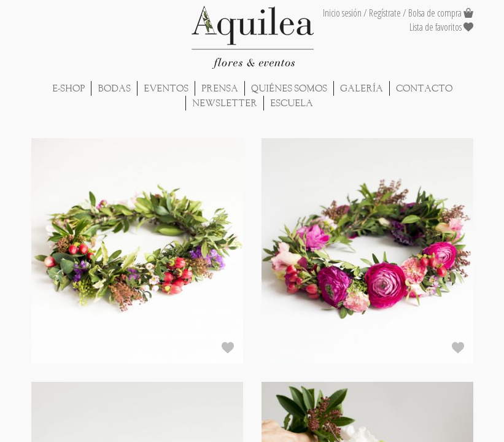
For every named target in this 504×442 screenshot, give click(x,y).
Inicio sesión (342, 13)
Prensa (220, 88)
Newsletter (225, 103)
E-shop (68, 88)
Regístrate (385, 13)
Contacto (424, 88)
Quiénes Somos (289, 88)
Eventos (166, 88)
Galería (362, 88)
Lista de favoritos (441, 27)
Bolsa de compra (435, 13)
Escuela (292, 103)
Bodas (114, 88)
